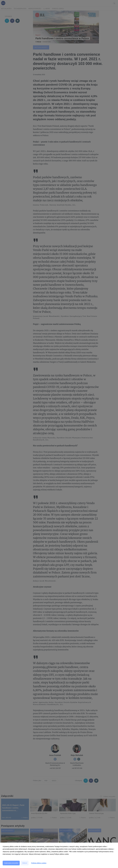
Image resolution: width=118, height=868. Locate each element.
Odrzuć (25, 863)
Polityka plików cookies (39, 863)
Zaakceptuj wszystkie (11, 863)
